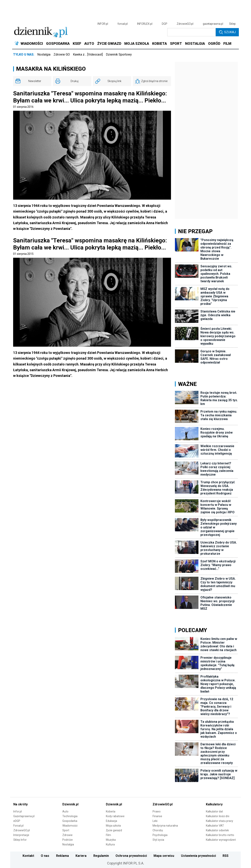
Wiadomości (70, 826)
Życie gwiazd (114, 830)
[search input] (191, 32)
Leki (155, 821)
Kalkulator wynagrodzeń (221, 840)
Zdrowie (67, 835)
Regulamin (101, 856)
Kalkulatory (214, 804)
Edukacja (111, 821)
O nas (45, 856)
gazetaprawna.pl (213, 24)
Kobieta (111, 811)
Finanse (157, 816)
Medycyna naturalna (165, 826)
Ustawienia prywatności (198, 856)
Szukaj (227, 32)
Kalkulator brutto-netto (220, 835)
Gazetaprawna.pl (24, 816)
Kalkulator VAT (215, 826)
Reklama (62, 856)
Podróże (68, 840)
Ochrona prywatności (131, 856)
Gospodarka (70, 821)
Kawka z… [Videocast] (88, 54)
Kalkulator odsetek (217, 830)
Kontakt (28, 856)
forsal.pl (123, 24)
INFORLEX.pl (145, 24)
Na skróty (20, 804)
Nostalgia (44, 54)
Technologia (70, 816)
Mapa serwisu (164, 856)
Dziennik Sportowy (119, 54)
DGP (165, 24)
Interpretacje (21, 835)
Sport (66, 830)
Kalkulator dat (214, 811)
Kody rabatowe (115, 816)
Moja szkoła (113, 826)
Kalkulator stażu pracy (220, 821)
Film (108, 835)
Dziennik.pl (70, 804)
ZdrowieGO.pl (185, 24)
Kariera (81, 856)
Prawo (157, 811)
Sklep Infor (20, 840)
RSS (226, 856)
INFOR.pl (103, 24)
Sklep (232, 24)
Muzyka (111, 840)
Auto (65, 811)
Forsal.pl (18, 826)
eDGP (17, 821)
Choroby (158, 830)
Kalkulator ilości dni (218, 816)
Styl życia (158, 840)
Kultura (110, 844)
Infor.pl (18, 811)
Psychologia (160, 835)
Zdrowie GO (62, 54)
